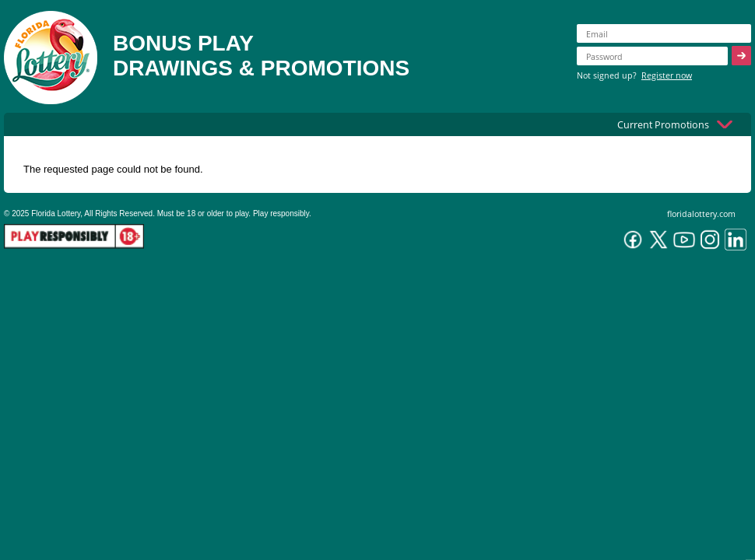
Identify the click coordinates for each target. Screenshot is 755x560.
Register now (667, 75)
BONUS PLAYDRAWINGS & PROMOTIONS (261, 56)
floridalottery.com (701, 213)
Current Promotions (663, 124)
